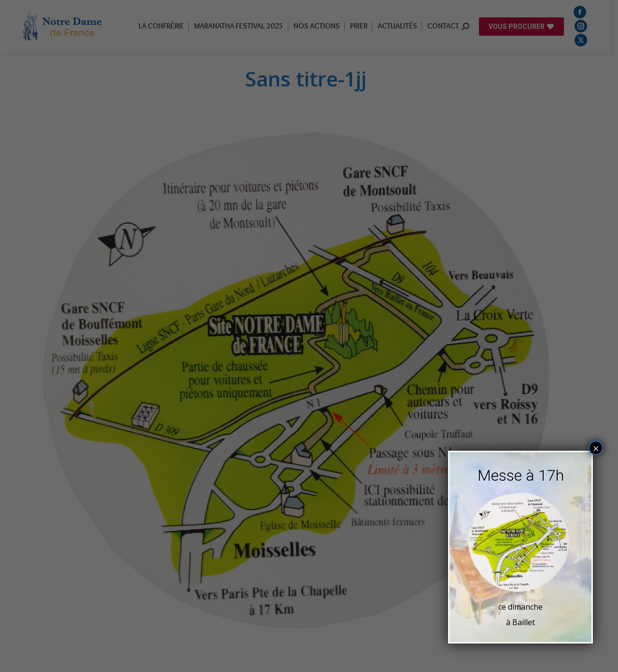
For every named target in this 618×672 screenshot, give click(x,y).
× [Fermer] (596, 448)
